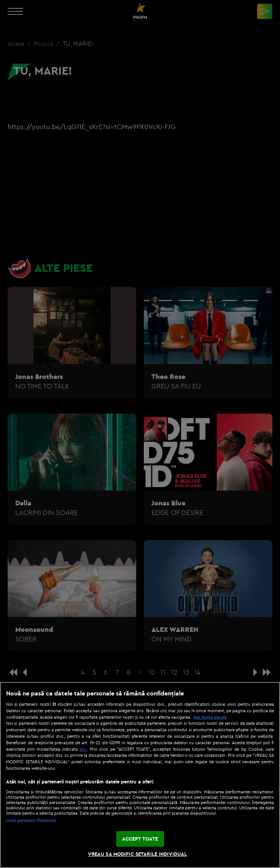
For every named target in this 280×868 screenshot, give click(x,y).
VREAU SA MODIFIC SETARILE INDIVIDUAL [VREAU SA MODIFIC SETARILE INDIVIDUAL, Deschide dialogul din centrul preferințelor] (138, 854)
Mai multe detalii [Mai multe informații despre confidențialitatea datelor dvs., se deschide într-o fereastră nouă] (210, 717)
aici (83, 749)
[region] (140, 775)
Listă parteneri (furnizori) (31, 820)
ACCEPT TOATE (140, 839)
